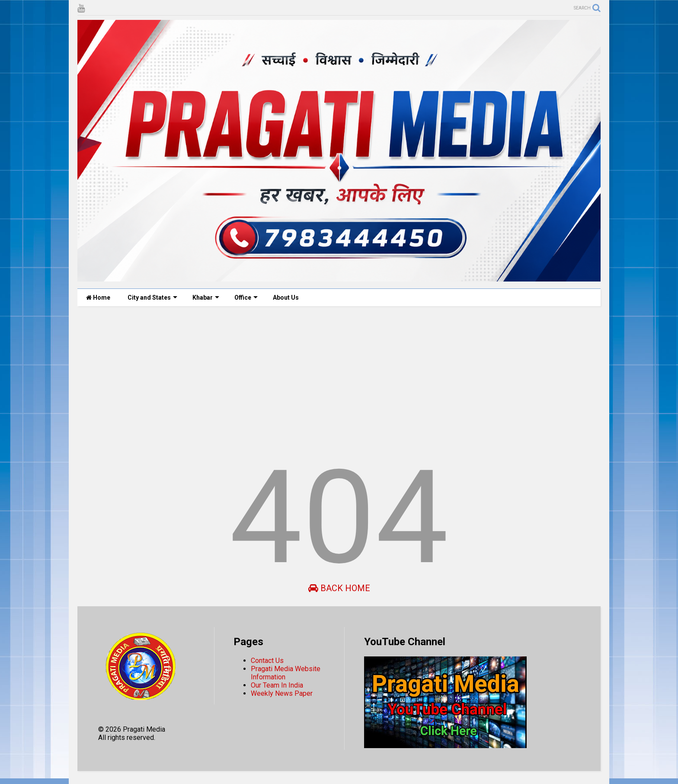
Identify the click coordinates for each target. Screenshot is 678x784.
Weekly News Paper (282, 693)
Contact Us (267, 661)
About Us (286, 298)
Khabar (206, 298)
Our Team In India (277, 685)
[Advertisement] (337, 380)
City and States (152, 298)
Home (98, 298)
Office (246, 298)
